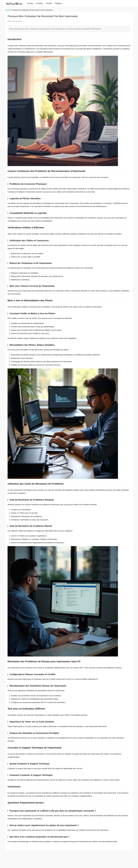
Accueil (30, 3)
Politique (58, 3)
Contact (49, 3)
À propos (39, 3)
